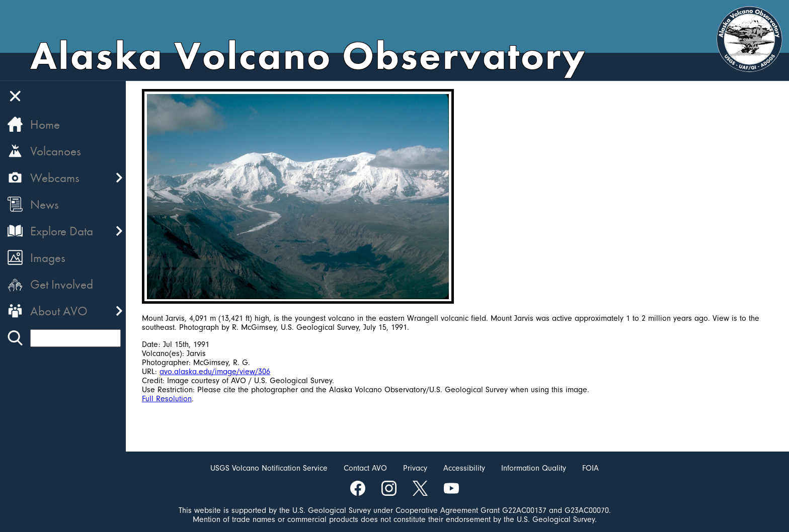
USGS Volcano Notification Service (269, 468)
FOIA (590, 468)
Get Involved (62, 284)
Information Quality (534, 468)
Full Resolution (167, 399)
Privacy (415, 468)
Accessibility (464, 468)
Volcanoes (56, 151)
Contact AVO (365, 468)
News (45, 204)
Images (48, 258)
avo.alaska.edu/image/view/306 (215, 372)
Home (45, 124)
